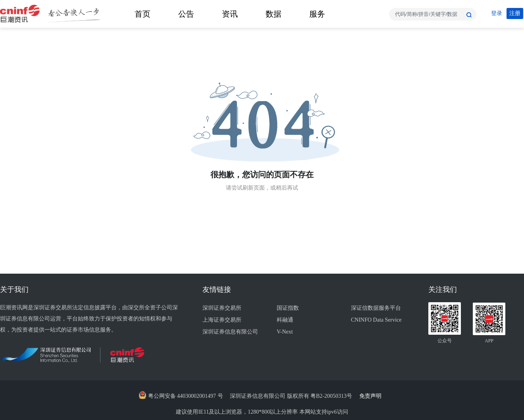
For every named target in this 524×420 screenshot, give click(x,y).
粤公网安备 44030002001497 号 (181, 396)
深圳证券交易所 (222, 308)
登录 (497, 13)
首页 (143, 14)
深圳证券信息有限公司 (230, 332)
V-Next (285, 332)
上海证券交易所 (222, 320)
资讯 (230, 14)
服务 (317, 14)
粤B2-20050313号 (332, 396)
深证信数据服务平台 (376, 308)
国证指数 (288, 308)
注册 (515, 13)
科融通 (285, 320)
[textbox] (433, 14)
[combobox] (433, 14)
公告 (186, 14)
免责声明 (373, 396)
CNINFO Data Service (376, 320)
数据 (274, 14)
